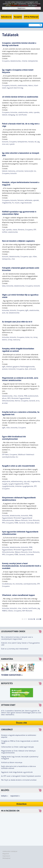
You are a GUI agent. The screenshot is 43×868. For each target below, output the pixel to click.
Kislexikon (22, 804)
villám (35, 257)
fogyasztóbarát (7, 518)
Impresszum (6, 856)
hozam (17, 203)
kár (17, 115)
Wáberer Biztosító (21, 520)
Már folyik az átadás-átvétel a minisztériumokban (19, 780)
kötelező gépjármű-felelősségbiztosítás (20, 367)
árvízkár (5, 403)
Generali (32, 401)
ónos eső (5, 144)
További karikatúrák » (12, 675)
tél (35, 142)
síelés (31, 112)
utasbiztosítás (22, 85)
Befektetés (7, 683)
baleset (5, 115)
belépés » (5, 796)
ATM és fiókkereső (31, 17)
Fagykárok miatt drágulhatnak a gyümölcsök (17, 772)
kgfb (27, 310)
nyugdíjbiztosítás (8, 486)
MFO (9, 398)
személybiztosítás (30, 584)
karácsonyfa (29, 171)
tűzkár (27, 337)
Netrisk (17, 401)
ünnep (10, 340)
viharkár (24, 61)
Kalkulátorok (6, 17)
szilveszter (20, 171)
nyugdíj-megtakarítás (16, 484)
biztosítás (14, 112)
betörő (4, 340)
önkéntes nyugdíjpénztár (24, 486)
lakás (4, 286)
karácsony (12, 171)
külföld (5, 232)
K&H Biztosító (27, 611)
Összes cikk (21, 723)
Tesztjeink (18, 17)
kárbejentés (6, 259)
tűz (35, 171)
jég (38, 142)
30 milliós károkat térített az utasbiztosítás (20, 97)
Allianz (37, 523)
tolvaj (35, 337)
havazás (31, 142)
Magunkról (6, 854)
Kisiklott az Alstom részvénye (12, 762)
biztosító (13, 85)
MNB (26, 396)
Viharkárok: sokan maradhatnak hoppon (18, 595)
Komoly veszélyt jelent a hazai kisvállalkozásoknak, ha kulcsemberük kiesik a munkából (21, 566)
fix (13, 203)
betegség (12, 115)
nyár (4, 230)
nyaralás (37, 112)
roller (8, 428)
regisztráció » (15, 796)
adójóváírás (6, 481)
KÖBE (16, 523)
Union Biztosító (34, 520)
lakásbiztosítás (16, 61)
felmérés (21, 200)
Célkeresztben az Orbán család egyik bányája (17, 747)
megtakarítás (7, 203)
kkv (17, 457)
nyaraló (12, 144)
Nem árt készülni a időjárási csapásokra (18, 241)
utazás (15, 230)
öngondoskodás (26, 203)
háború (31, 85)
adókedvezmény (17, 481)
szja (25, 481)
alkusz (4, 398)
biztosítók (12, 369)
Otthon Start (8, 705)
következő (31, 619)
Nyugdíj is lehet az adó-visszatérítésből (18, 466)
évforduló (32, 369)
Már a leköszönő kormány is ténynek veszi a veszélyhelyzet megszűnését (17, 638)
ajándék (36, 200)
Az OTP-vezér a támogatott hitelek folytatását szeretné (21, 776)
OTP (35, 230)
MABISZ (5, 611)
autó (4, 313)
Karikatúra (7, 659)
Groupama (6, 61)
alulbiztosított (33, 396)
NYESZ (27, 484)
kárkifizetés (23, 115)
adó (28, 481)
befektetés (29, 200)
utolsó (38, 619)
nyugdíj (5, 484)
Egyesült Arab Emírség (15, 88)
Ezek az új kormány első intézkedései (15, 649)
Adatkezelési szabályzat (10, 851)
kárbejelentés (33, 61)
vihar (13, 259)
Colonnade (30, 523)
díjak (26, 369)
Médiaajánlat (6, 858)
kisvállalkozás (7, 584)
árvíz (38, 401)
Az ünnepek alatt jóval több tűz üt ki (17, 322)
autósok (5, 369)
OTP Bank (5, 455)
